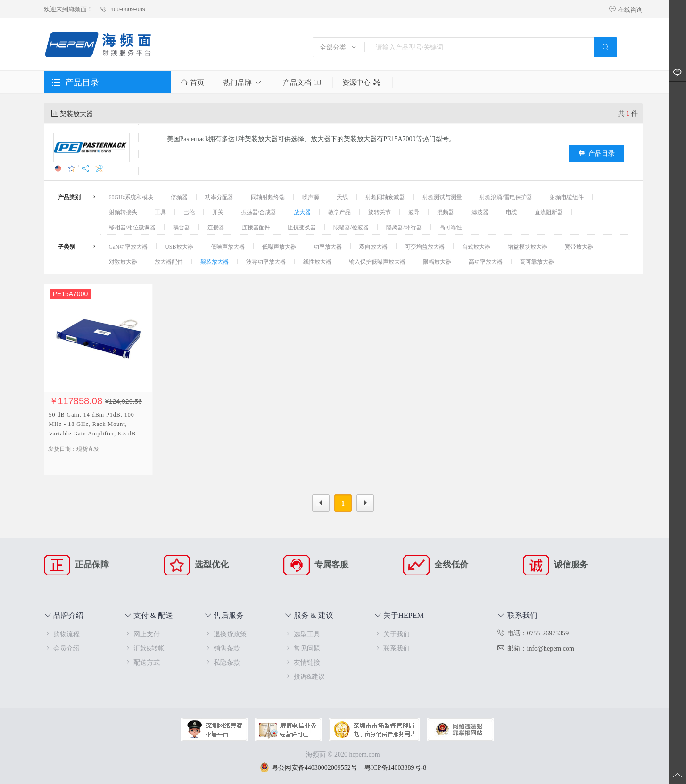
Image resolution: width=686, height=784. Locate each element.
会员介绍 (62, 648)
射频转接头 (123, 212)
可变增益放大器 (425, 246)
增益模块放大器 (528, 246)
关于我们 (392, 634)
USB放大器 (179, 246)
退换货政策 (225, 634)
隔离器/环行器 (404, 227)
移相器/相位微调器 (132, 227)
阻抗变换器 (302, 227)
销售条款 (222, 648)
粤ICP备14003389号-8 (395, 767)
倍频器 (179, 197)
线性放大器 (317, 261)
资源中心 (363, 83)
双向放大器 (373, 246)
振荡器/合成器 (259, 212)
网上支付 (142, 634)
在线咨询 (626, 9)
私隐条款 (222, 662)
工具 (160, 212)
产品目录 (596, 153)
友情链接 (302, 662)
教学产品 (339, 212)
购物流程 (62, 634)
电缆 (512, 212)
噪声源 (311, 197)
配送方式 (142, 662)
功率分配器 (219, 197)
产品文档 (303, 83)
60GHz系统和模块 (131, 197)
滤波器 (480, 212)
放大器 (302, 212)
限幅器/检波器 (351, 227)
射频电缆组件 (567, 197)
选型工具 (302, 634)
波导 (414, 212)
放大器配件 (169, 261)
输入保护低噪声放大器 (377, 261)
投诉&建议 (305, 676)
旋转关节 (380, 212)
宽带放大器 (579, 246)
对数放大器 (123, 261)
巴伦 (189, 212)
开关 (218, 212)
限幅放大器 (437, 261)
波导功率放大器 (266, 261)
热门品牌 (244, 83)
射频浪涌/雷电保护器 (506, 197)
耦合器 (182, 227)
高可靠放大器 (537, 261)
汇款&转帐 (145, 648)
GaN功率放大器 (128, 246)
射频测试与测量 (442, 197)
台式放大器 (476, 246)
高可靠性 (451, 227)
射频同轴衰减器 (385, 197)
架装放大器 (215, 261)
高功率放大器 (486, 261)
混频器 (446, 212)
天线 (342, 197)
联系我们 (392, 648)
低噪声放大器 (228, 246)
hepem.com (365, 754)
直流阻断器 (549, 212)
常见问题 (302, 648)
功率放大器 (328, 246)
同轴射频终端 (268, 197)
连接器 (216, 227)
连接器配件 (256, 227)
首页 (192, 83)
